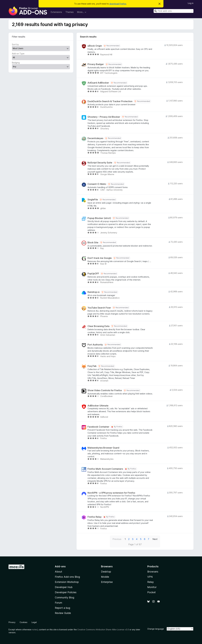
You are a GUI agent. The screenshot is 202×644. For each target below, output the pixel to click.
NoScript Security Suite (100, 163)
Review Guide (63, 613)
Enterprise (107, 582)
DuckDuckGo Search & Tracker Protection (110, 101)
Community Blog (65, 597)
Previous (117, 539)
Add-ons (60, 566)
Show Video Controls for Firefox (105, 390)
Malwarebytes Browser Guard (103, 448)
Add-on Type (18, 54)
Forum (58, 603)
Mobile (105, 577)
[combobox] (174, 11)
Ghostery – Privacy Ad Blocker (104, 117)
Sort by (15, 44)
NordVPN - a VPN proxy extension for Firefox (111, 493)
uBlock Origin (95, 46)
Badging (16, 63)
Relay (151, 582)
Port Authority (95, 345)
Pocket (151, 592)
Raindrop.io (94, 292)
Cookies (23, 622)
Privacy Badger (96, 64)
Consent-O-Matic (97, 184)
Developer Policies (66, 592)
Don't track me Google (100, 258)
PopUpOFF (93, 274)
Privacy (12, 622)
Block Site (93, 243)
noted (35, 630)
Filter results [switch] (19, 37)
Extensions (56, 12)
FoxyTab (92, 366)
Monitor (152, 587)
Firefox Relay (95, 517)
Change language (156, 629)
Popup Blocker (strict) (99, 218)
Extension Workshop (67, 582)
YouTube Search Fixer (99, 308)
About (58, 572)
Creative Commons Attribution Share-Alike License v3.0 (103, 630)
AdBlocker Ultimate (98, 406)
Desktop (106, 572)
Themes (70, 12)
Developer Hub (64, 587)
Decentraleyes (95, 138)
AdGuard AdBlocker (98, 83)
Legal (34, 622)
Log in (191, 3)
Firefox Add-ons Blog (67, 577)
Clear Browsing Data (98, 326)
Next (155, 539)
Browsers (153, 572)
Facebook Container (98, 427)
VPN (150, 577)
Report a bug (62, 608)
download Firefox (118, 4)
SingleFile (93, 200)
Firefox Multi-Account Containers (105, 469)
